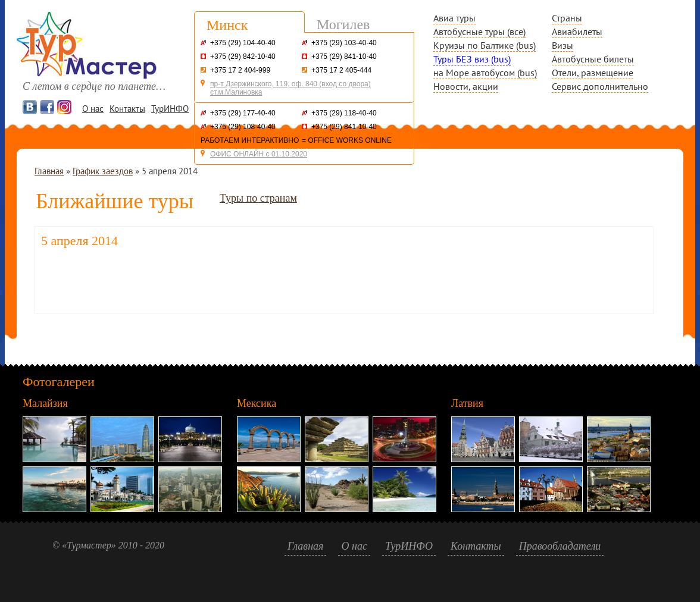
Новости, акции (466, 86)
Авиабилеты (577, 32)
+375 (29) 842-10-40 (243, 57)
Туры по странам (258, 198)
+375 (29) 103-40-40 (344, 43)
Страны (567, 18)
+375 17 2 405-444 (341, 70)
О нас (93, 109)
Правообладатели (560, 546)
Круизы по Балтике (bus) (485, 45)
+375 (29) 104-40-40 (243, 43)
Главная (49, 171)
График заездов (103, 171)
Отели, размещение (593, 73)
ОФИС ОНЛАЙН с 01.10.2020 (259, 154)
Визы (562, 45)
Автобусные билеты (593, 59)
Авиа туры (454, 18)
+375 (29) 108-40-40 (243, 127)
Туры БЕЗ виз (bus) (472, 59)
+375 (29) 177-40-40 (243, 113)
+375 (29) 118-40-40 (344, 113)
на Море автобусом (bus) (485, 73)
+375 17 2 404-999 (240, 70)
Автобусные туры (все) (479, 32)
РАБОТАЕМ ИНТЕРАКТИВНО (250, 140)
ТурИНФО (170, 109)
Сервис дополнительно (600, 86)
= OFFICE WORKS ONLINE (347, 140)
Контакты (127, 109)
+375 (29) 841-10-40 (344, 57)
